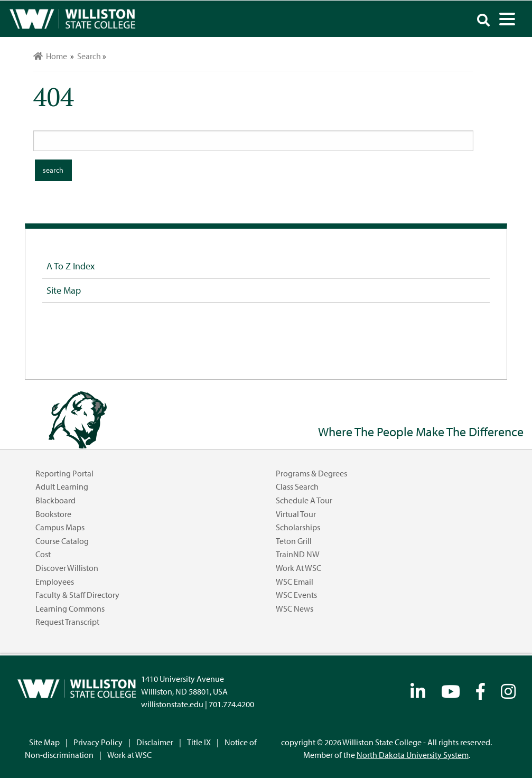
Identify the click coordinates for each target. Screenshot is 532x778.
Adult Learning (62, 486)
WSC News (295, 608)
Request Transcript (67, 622)
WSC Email (295, 582)
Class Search (297, 486)
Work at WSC (298, 568)
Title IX (199, 742)
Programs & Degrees (311, 473)
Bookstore (53, 514)
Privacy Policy (98, 742)
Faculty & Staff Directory (77, 595)
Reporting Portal (64, 473)
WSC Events (296, 595)
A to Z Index (71, 266)
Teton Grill (294, 541)
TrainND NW (298, 554)
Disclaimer (155, 742)
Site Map (64, 290)
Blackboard (55, 500)
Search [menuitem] (89, 56)
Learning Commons (70, 608)
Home (50, 56)
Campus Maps (60, 527)
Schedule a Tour (304, 500)
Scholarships (298, 527)
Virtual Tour (296, 514)
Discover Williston (67, 568)
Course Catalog (62, 541)
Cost (43, 554)
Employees (55, 582)
